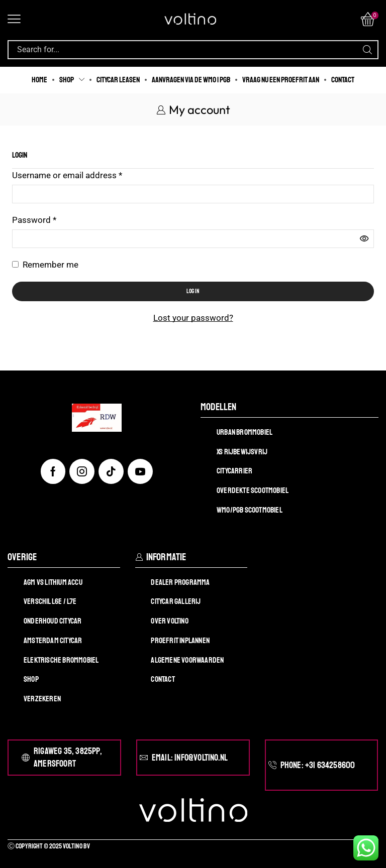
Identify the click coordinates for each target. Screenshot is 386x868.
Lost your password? (193, 318)
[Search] (367, 50)
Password (34, 219)
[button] (14, 19)
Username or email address (67, 174)
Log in (193, 291)
